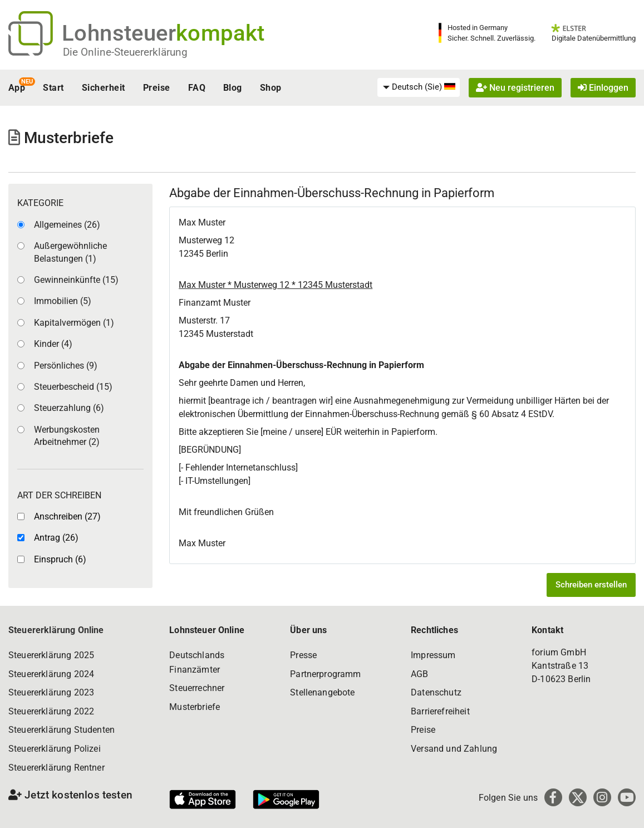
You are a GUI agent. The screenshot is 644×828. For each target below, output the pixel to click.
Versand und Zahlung (454, 749)
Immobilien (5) (63, 301)
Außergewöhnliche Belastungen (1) (70, 252)
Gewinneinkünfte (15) (76, 280)
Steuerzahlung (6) (69, 408)
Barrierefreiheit (440, 711)
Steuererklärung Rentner (56, 768)
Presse (303, 655)
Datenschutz (436, 692)
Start (53, 88)
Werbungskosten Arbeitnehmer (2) (67, 436)
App (17, 88)
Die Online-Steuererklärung (125, 52)
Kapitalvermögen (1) (74, 323)
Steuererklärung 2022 (51, 711)
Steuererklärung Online (56, 630)
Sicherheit (104, 88)
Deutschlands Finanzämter (197, 662)
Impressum (433, 655)
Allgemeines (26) (67, 225)
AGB (419, 674)
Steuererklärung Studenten (62, 730)
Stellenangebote (322, 692)
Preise (157, 88)
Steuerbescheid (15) (73, 387)
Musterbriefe (195, 707)
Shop (271, 88)
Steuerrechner (197, 688)
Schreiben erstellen (591, 585)
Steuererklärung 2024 (51, 674)
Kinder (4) (53, 344)
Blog (233, 88)
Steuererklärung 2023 (51, 692)
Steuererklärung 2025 (51, 655)
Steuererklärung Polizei (55, 749)
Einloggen (603, 88)
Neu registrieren (515, 88)
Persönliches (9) (66, 366)
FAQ (197, 88)
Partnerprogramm (325, 674)
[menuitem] (419, 87)
